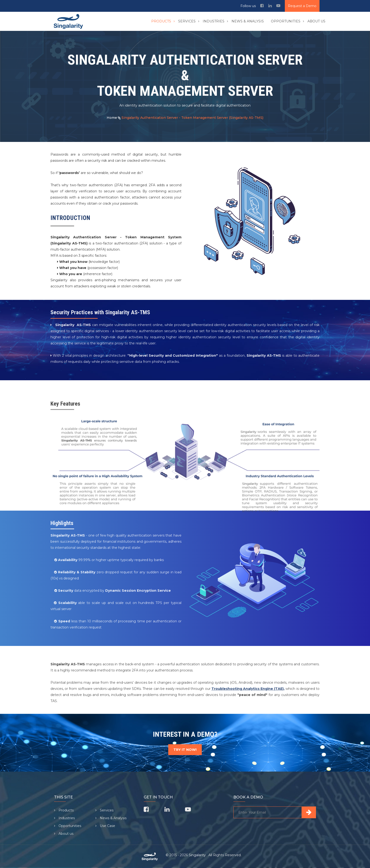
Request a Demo (302, 6)
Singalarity (198, 855)
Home (112, 118)
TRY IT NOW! (185, 750)
